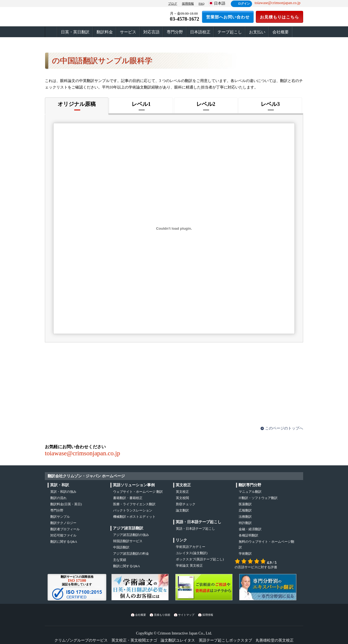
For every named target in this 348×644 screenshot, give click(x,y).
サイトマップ (186, 615)
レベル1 (141, 104)
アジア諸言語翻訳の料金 (131, 554)
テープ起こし (230, 32)
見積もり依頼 (162, 615)
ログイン (244, 4)
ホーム (51, 32)
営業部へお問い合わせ (228, 17)
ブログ (173, 4)
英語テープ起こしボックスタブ (225, 640)
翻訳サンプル (60, 517)
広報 (245, 510)
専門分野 (175, 32)
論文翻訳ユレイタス (178, 640)
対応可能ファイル (63, 535)
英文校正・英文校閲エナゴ (134, 640)
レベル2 (206, 104)
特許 (245, 523)
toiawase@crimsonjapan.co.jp (83, 453)
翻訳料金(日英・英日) (66, 504)
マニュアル (250, 492)
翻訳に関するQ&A (64, 542)
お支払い (257, 32)
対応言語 (151, 32)
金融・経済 (250, 529)
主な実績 (120, 560)
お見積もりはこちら (279, 17)
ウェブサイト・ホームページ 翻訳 (138, 492)
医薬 (245, 504)
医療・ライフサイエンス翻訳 (134, 504)
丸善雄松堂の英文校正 (275, 640)
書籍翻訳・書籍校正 (128, 498)
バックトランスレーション (133, 510)
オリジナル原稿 (77, 104)
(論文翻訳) (192, 553)
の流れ (58, 498)
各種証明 (248, 535)
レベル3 (270, 104)
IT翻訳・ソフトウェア (258, 498)
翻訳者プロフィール (65, 529)
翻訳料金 (105, 32)
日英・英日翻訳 (75, 32)
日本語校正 (200, 32)
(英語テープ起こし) (200, 559)
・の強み (63, 492)
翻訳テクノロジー (63, 523)
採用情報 (188, 4)
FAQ (201, 4)
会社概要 (281, 32)
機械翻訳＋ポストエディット (134, 517)
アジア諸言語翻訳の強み (131, 535)
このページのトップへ (284, 428)
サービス (128, 32)
